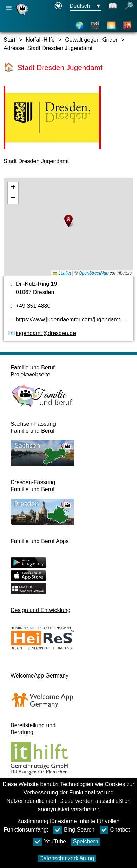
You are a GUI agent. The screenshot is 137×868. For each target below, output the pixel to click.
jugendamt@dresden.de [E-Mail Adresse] (46, 333)
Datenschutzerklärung (67, 858)
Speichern (86, 842)
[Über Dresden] (111, 26)
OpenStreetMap (94, 273)
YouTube (50, 842)
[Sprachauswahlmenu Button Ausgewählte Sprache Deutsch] (85, 6)
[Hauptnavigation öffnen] (9, 8)
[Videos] (95, 26)
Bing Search (74, 830)
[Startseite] (23, 15)
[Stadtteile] (127, 26)
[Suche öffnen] (129, 6)
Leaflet (62, 273)
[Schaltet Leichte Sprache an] (113, 6)
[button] (68, 221)
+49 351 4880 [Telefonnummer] (33, 306)
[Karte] (79, 26)
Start (9, 40)
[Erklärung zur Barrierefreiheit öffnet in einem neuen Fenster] (58, 6)
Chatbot (115, 830)
